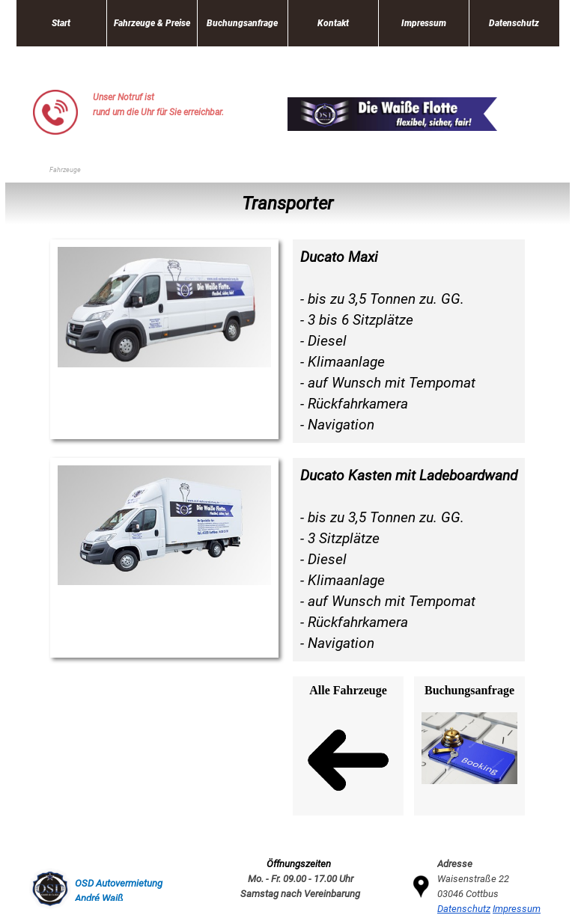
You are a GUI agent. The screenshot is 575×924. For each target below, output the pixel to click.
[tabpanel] (171, 105)
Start (61, 23)
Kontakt (333, 23)
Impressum (424, 23)
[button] (55, 95)
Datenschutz (514, 23)
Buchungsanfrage (242, 23)
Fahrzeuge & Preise (152, 23)
